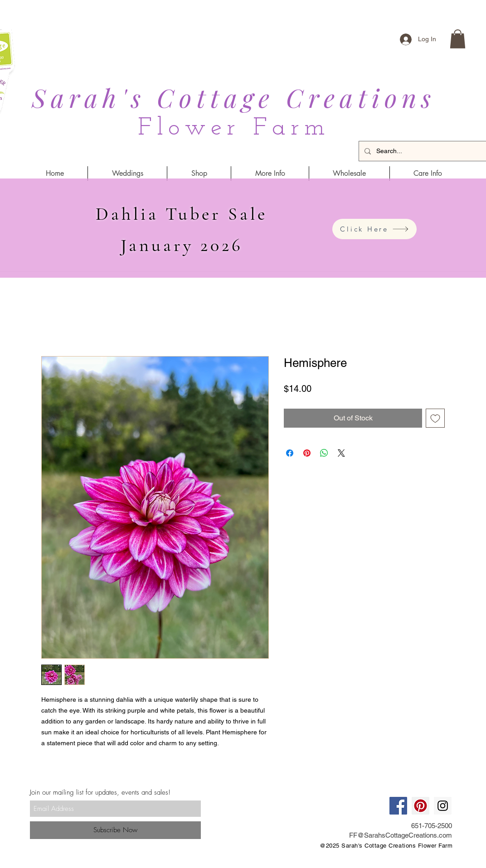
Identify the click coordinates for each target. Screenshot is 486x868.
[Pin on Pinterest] (307, 453)
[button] (458, 39)
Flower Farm (234, 128)
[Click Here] (374, 229)
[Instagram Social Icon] (443, 806)
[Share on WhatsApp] (324, 453)
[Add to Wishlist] (435, 418)
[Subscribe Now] (115, 830)
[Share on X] (341, 453)
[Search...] (427, 151)
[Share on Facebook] (290, 453)
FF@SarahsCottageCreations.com (401, 835)
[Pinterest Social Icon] (420, 806)
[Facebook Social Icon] (398, 806)
